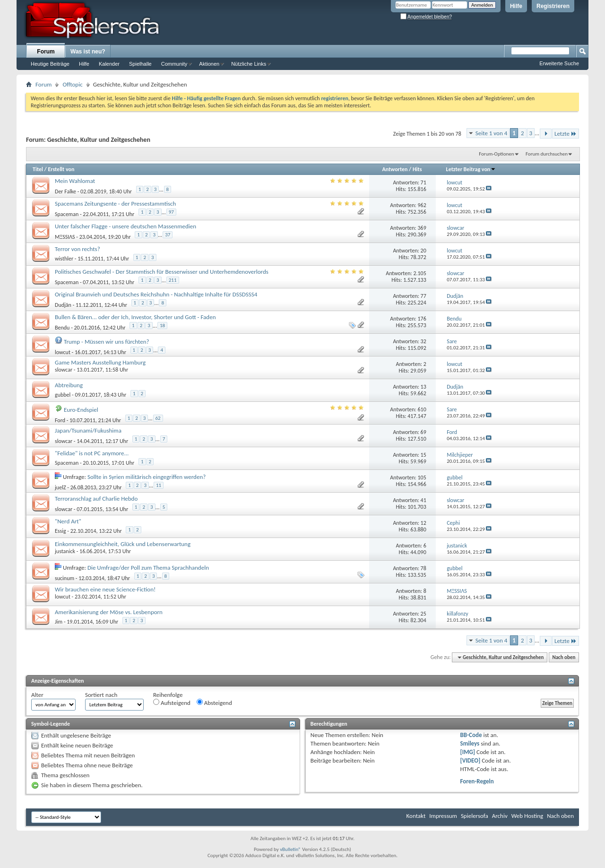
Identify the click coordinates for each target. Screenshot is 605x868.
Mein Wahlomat (75, 181)
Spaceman (67, 214)
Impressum (443, 816)
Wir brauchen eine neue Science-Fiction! (105, 589)
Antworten (395, 169)
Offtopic (72, 84)
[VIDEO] (471, 760)
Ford (60, 420)
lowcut (63, 352)
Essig (60, 531)
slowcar (64, 370)
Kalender (109, 64)
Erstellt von (61, 169)
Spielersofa (475, 816)
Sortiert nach (101, 695)
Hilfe (516, 6)
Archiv (500, 816)
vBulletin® (290, 849)
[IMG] (468, 752)
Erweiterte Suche (559, 63)
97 (171, 212)
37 (168, 235)
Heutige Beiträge (50, 64)
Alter (37, 695)
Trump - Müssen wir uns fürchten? (107, 342)
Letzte (566, 134)
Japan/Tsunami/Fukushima (88, 430)
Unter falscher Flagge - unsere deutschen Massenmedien (125, 226)
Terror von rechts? (78, 249)
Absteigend (214, 703)
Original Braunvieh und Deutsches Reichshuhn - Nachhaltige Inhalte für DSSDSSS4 (156, 294)
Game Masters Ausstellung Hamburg (100, 362)
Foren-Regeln (477, 781)
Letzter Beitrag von (471, 169)
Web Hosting (527, 816)
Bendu (62, 328)
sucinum (65, 578)
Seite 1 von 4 (492, 133)
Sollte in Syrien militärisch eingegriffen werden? (147, 477)
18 (162, 325)
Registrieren (553, 6)
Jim (59, 622)
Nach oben (564, 657)
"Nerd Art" (68, 521)
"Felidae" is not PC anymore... (92, 453)
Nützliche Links (249, 64)
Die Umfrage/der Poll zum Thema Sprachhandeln (148, 568)
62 (158, 418)
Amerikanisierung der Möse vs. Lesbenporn (109, 612)
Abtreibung (69, 385)
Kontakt (416, 816)
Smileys (470, 743)
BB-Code (471, 735)
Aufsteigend (172, 703)
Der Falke (65, 191)
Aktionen (209, 64)
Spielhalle (140, 64)
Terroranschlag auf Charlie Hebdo (96, 499)
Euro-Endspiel (81, 410)
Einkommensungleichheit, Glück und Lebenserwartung (123, 544)
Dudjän (63, 305)
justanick (65, 551)
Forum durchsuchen (547, 154)
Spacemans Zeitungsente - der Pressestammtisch (115, 204)
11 (159, 485)
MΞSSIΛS (65, 237)
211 (173, 280)
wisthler (64, 259)
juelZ (60, 487)
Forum (46, 52)
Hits (417, 169)
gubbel (63, 395)
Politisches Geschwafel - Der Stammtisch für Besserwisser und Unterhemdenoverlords (162, 272)
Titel (38, 169)
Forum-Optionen (496, 154)
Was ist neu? (88, 52)
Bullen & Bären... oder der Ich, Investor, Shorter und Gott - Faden (135, 317)
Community (174, 64)
